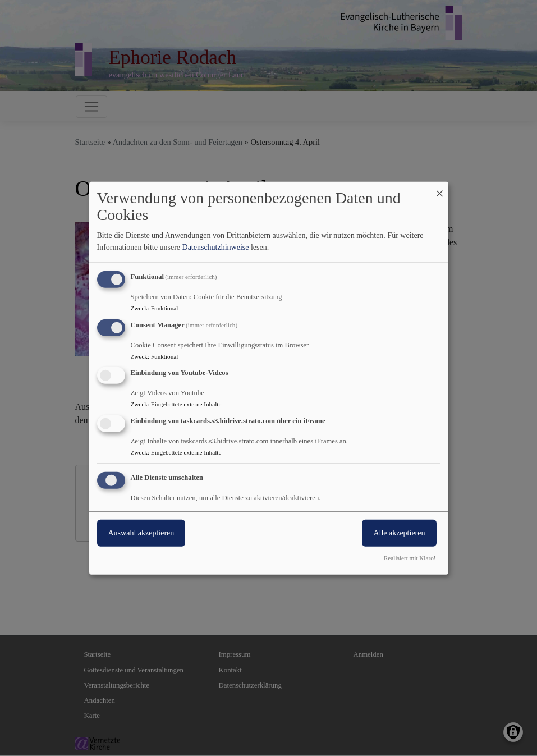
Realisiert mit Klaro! (410, 558)
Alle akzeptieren (399, 533)
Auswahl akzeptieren (141, 533)
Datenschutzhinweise (216, 247)
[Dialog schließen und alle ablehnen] (440, 188)
